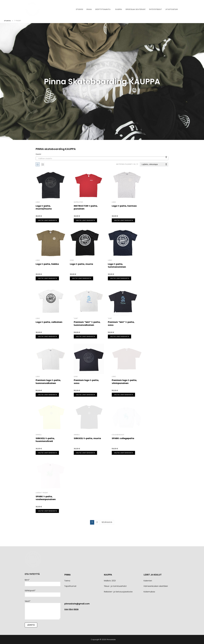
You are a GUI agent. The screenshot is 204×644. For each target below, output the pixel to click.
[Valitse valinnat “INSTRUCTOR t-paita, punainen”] (85, 220)
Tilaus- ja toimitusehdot (115, 586)
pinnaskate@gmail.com (77, 604)
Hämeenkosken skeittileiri (156, 586)
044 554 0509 (71, 610)
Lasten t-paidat (42, 493)
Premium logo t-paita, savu (86, 382)
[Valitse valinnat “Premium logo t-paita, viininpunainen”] (123, 395)
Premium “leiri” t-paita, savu (121, 323)
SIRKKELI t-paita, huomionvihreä (45, 440)
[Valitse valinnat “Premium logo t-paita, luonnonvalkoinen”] (47, 395)
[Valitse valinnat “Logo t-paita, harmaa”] (123, 220)
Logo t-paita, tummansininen (117, 265)
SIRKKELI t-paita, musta (87, 438)
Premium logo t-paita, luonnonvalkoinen (48, 382)
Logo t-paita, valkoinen (49, 322)
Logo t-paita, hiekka (47, 264)
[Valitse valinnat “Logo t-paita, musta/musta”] (47, 220)
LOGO (38, 202)
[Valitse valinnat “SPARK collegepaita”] (123, 453)
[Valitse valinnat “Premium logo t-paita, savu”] (85, 395)
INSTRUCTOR (78, 202)
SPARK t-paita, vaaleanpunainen (46, 498)
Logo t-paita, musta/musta (44, 207)
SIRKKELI (39, 435)
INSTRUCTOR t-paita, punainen (86, 207)
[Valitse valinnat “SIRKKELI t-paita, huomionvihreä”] (47, 453)
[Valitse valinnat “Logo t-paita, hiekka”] (47, 278)
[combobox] (102, 158)
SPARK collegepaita (123, 438)
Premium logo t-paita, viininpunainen (124, 382)
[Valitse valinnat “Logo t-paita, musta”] (82, 278)
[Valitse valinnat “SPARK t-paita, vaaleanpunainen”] (47, 511)
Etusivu (7, 21)
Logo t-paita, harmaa (124, 206)
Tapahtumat (70, 586)
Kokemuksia (149, 592)
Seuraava (107, 522)
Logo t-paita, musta (81, 264)
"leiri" (76, 318)
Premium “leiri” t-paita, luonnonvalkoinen (87, 323)
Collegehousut (118, 435)
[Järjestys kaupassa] (154, 164)
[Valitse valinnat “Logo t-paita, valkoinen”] (47, 337)
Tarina (67, 581)
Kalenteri (148, 581)
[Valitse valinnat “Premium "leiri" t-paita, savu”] (119, 337)
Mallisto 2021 (110, 581)
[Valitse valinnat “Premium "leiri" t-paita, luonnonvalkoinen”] (85, 337)
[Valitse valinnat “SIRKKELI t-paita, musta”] (85, 453)
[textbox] (102, 159)
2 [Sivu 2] (97, 522)
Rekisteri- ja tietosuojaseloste (118, 592)
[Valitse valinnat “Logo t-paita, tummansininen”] (119, 278)
